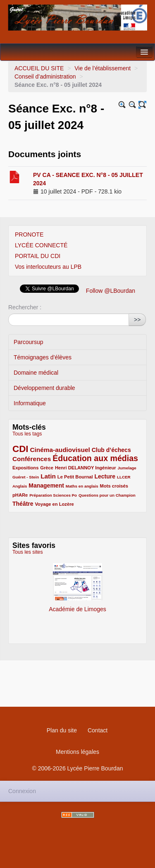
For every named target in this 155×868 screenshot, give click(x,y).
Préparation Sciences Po (53, 495)
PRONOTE (29, 234)
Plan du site (62, 730)
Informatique (30, 403)
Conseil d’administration (46, 77)
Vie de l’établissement (103, 68)
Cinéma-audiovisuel (60, 450)
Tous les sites (28, 552)
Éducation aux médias (95, 458)
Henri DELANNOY (75, 468)
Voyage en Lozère (54, 504)
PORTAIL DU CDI (38, 256)
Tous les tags (27, 434)
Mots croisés (114, 486)
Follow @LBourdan (111, 291)
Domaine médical (36, 373)
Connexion (22, 791)
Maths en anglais (82, 486)
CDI (20, 449)
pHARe (20, 495)
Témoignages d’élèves (43, 357)
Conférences (32, 459)
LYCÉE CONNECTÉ (41, 245)
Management (46, 485)
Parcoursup (29, 342)
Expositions (25, 468)
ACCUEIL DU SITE (39, 68)
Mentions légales (77, 752)
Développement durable (44, 388)
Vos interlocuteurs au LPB (48, 267)
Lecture (105, 476)
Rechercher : (25, 307)
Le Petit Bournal (75, 477)
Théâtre (23, 504)
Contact (98, 730)
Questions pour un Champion (107, 495)
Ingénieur (105, 468)
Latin (48, 476)
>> (137, 320)
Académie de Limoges (77, 584)
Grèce (47, 468)
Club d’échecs (111, 450)
